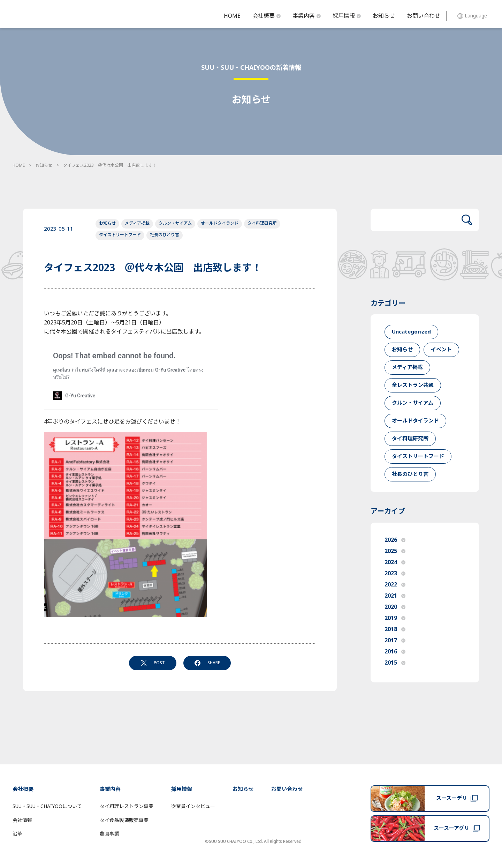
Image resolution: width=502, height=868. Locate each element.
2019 (395, 618)
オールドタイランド (220, 223)
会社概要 (267, 16)
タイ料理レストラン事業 (127, 806)
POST (153, 663)
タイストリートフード (120, 235)
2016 (395, 652)
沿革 (17, 834)
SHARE (207, 663)
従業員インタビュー (193, 806)
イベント (441, 350)
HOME (232, 16)
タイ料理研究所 (262, 223)
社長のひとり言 (165, 235)
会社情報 (22, 820)
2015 (395, 663)
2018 (395, 629)
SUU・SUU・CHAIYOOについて (47, 806)
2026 (395, 540)
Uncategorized (411, 332)
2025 (395, 551)
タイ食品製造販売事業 (124, 820)
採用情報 (347, 16)
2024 (395, 562)
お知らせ (384, 16)
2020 (395, 607)
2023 (395, 574)
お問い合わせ (424, 16)
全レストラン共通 (413, 385)
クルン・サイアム (175, 223)
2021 (395, 596)
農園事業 (109, 834)
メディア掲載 (137, 223)
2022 (395, 585)
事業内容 (307, 16)
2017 (395, 641)
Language (472, 16)
